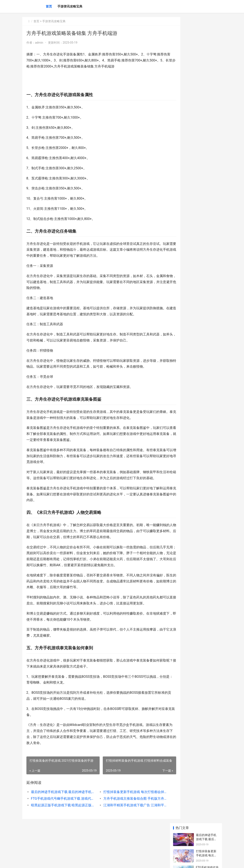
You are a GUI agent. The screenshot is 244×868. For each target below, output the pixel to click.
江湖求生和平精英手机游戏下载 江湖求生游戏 (206, 288)
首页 (49, 6)
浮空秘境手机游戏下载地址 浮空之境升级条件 (206, 209)
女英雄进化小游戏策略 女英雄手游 (206, 144)
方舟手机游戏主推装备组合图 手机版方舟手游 (125, 823)
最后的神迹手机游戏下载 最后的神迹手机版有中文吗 (60, 816)
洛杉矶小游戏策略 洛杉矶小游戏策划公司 (206, 177)
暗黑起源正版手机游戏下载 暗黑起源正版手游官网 (60, 829)
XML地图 (99, 861)
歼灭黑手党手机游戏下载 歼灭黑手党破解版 (206, 193)
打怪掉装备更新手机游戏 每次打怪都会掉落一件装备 (125, 816)
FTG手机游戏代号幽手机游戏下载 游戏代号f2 (60, 823)
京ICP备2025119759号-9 (80, 861)
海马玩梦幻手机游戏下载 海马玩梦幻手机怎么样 (206, 160)
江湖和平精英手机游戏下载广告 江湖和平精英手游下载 (125, 829)
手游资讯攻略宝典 (70, 6)
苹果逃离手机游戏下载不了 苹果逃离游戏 (206, 304)
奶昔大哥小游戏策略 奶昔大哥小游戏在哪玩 (206, 128)
